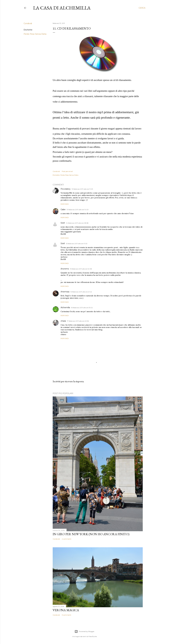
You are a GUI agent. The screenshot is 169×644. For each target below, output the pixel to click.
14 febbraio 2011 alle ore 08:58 (77, 223)
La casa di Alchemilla (62, 8)
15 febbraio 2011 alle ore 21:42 (81, 292)
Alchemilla (65, 308)
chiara (63, 321)
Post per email (67, 171)
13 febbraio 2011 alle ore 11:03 (82, 189)
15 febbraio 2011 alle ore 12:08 (81, 269)
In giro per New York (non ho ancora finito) (91, 534)
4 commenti (67, 539)
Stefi (63, 223)
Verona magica (66, 610)
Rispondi (65, 204)
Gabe (63, 209)
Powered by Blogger (84, 631)
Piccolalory (66, 189)
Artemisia (65, 292)
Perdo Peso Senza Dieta (35, 34)
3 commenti (66, 615)
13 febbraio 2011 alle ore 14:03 (78, 210)
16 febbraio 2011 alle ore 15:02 (82, 308)
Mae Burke (93, 636)
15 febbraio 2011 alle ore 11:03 (77, 244)
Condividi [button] (28, 23)
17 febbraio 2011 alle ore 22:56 (78, 321)
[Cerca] (142, 8)
